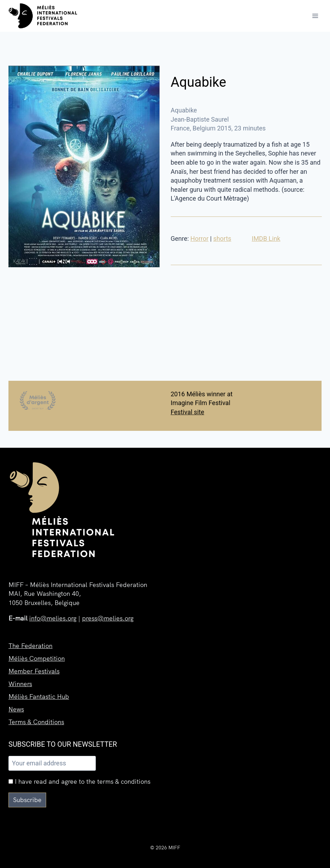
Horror (200, 239)
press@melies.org (108, 618)
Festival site (188, 412)
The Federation (30, 646)
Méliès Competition (37, 658)
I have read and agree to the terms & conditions (79, 781)
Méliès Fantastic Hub (39, 696)
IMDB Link (266, 239)
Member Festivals (34, 671)
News (16, 709)
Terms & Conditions (36, 722)
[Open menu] (315, 16)
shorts (222, 239)
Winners (20, 684)
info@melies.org (53, 618)
